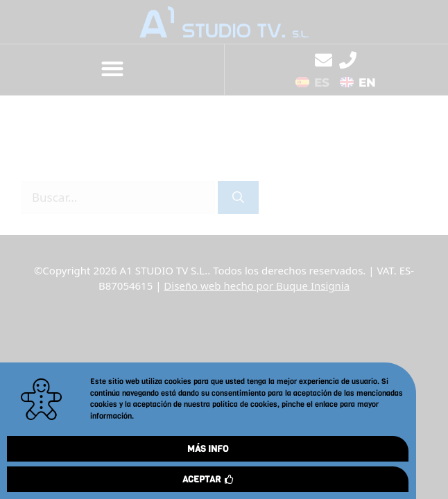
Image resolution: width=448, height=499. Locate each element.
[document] (224, 249)
